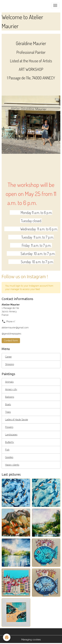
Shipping (10, 364)
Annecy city (11, 389)
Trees (8, 412)
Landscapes (11, 435)
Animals (9, 382)
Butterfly (10, 442)
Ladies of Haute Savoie (17, 420)
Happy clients (12, 465)
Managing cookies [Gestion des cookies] (31, 640)
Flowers (9, 427)
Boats (8, 404)
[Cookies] (7, 637)
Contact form (11, 341)
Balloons (10, 397)
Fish (7, 450)
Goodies (9, 457)
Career (8, 357)
